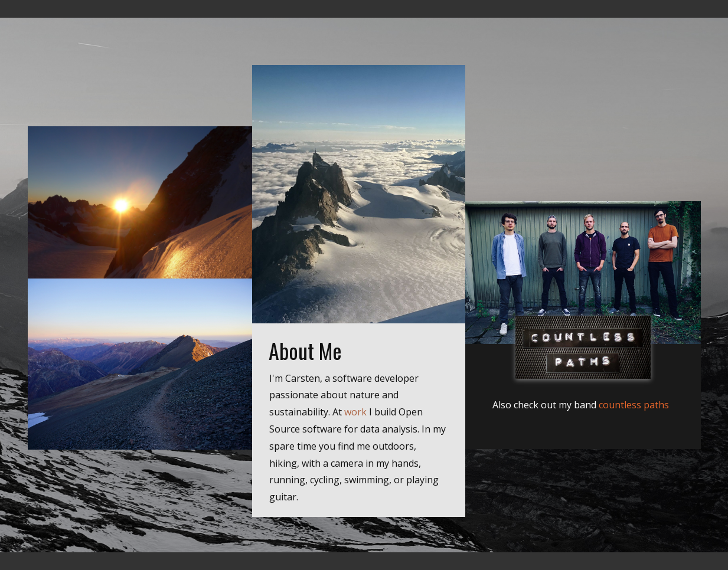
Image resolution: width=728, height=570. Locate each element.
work (355, 412)
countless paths (634, 405)
